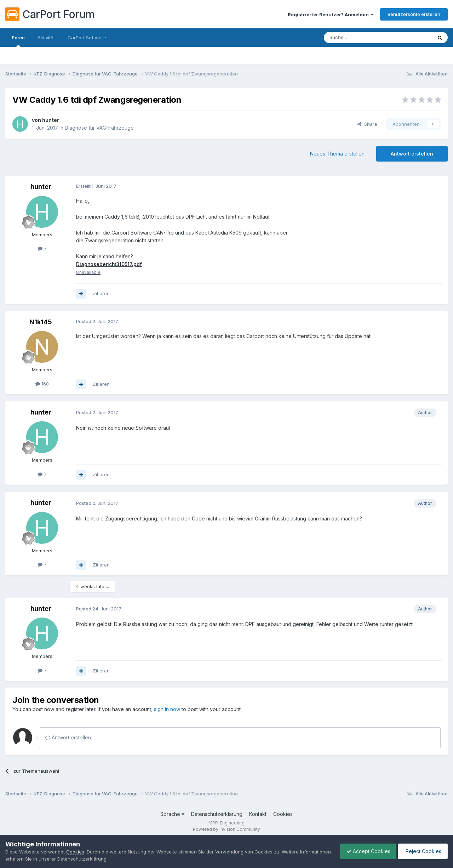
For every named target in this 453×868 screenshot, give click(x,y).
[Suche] (360, 38)
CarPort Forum (50, 14)
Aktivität (46, 38)
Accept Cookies (365, 851)
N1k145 (41, 322)
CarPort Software (87, 38)
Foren (18, 41)
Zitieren (101, 294)
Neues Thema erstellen (337, 154)
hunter (51, 120)
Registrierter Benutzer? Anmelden (331, 15)
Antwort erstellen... (70, 738)
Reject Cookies (422, 851)
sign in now (167, 709)
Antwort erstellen (412, 154)
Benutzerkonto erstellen (414, 14)
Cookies (283, 814)
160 (42, 384)
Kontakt (258, 814)
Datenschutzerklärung (217, 814)
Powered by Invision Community (226, 829)
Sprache (172, 814)
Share (367, 124)
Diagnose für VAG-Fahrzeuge (99, 128)
